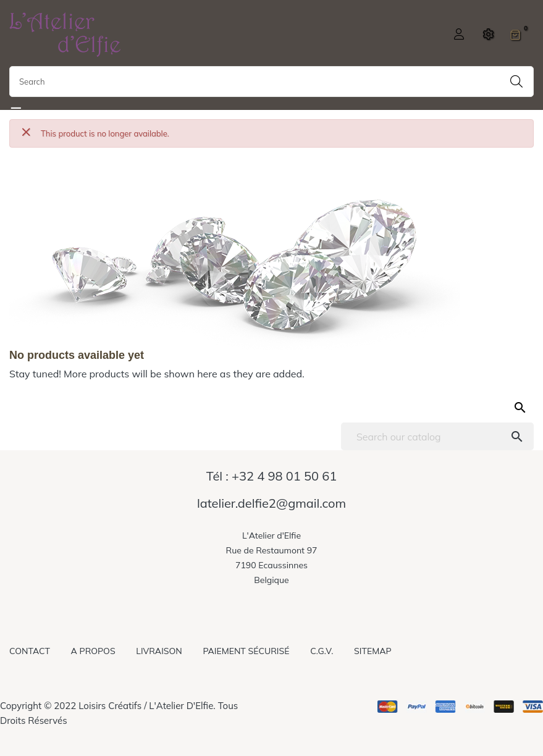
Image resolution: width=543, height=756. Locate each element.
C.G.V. (322, 651)
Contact (30, 651)
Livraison (159, 651)
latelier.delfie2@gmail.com (271, 503)
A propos (93, 651)
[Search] (437, 436)
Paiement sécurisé (246, 651)
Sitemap (373, 651)
